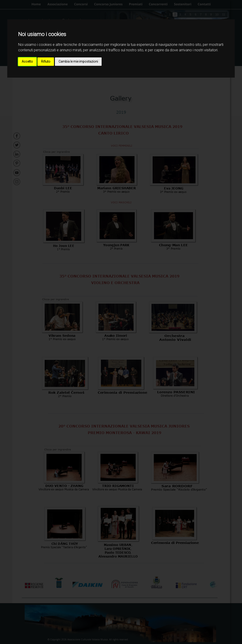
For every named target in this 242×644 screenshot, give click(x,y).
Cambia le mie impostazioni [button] (78, 61)
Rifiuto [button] (46, 61)
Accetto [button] (27, 61)
